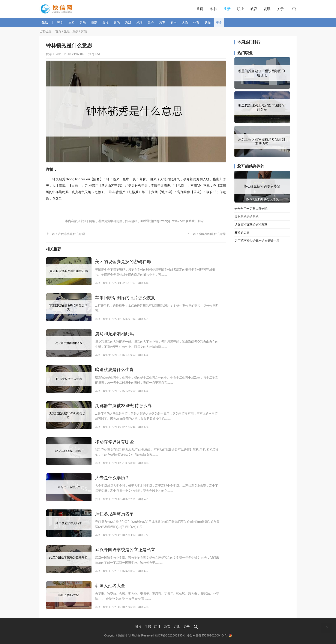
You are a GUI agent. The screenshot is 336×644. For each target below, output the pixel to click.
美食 (60, 23)
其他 (84, 31)
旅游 (71, 23)
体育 (196, 23)
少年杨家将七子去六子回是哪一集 (257, 240)
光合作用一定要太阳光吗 (251, 209)
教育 (254, 9)
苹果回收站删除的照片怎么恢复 (125, 298)
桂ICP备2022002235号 (170, 635)
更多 (219, 23)
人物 (185, 23)
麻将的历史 (242, 232)
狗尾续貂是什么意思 (212, 234)
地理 (139, 23)
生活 (227, 9)
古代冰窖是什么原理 (71, 234)
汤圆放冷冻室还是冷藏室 (251, 224)
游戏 (128, 23)
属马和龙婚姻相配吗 (114, 334)
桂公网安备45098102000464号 (209, 635)
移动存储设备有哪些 (114, 442)
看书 (174, 23)
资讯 (267, 9)
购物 (208, 23)
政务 (151, 23)
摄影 (94, 23)
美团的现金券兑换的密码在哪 (123, 262)
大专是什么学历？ (112, 478)
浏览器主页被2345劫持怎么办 (124, 406)
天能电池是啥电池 (246, 217)
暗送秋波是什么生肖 (114, 370)
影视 (105, 23)
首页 (200, 9)
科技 (214, 9)
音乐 (83, 23)
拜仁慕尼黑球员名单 (114, 514)
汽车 (162, 23)
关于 (280, 9)
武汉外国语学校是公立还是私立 (125, 550)
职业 (240, 9)
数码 (117, 23)
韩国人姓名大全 (110, 586)
